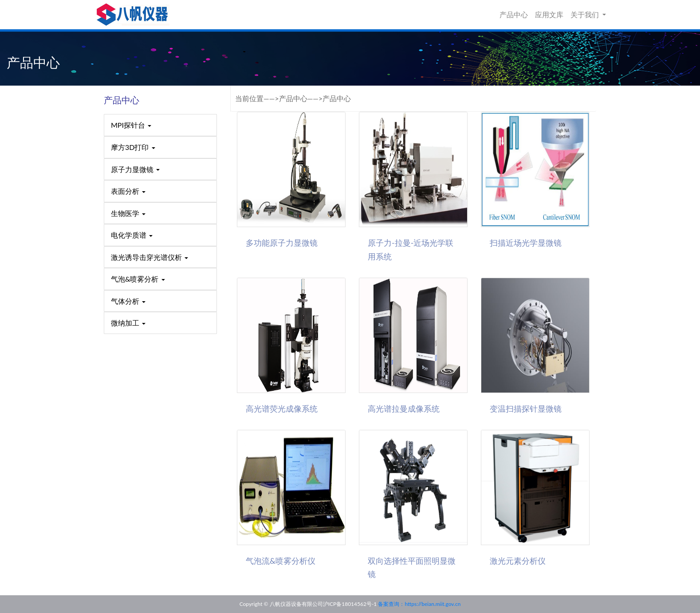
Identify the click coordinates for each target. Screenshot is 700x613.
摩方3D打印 (133, 147)
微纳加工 (128, 323)
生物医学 (128, 213)
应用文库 (549, 14)
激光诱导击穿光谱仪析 (149, 257)
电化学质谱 (132, 235)
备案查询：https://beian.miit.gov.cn (419, 604)
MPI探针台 (131, 125)
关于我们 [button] (586, 14)
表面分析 (128, 191)
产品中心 (514, 14)
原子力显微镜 (135, 169)
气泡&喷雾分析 (138, 279)
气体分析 (128, 301)
